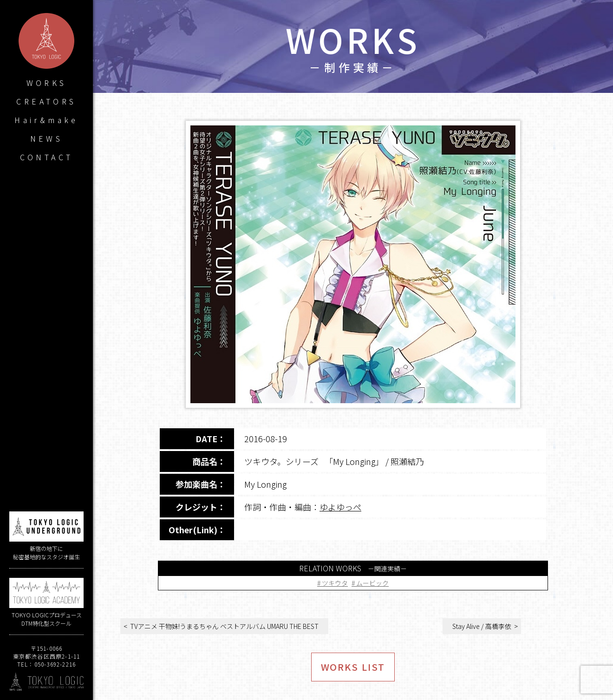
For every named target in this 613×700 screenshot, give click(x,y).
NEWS (47, 138)
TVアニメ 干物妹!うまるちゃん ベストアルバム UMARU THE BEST (224, 626)
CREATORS (46, 101)
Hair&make (46, 120)
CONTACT (47, 157)
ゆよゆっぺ (340, 507)
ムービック (372, 583)
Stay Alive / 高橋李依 (482, 626)
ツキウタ (335, 583)
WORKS (47, 83)
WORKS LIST (353, 667)
